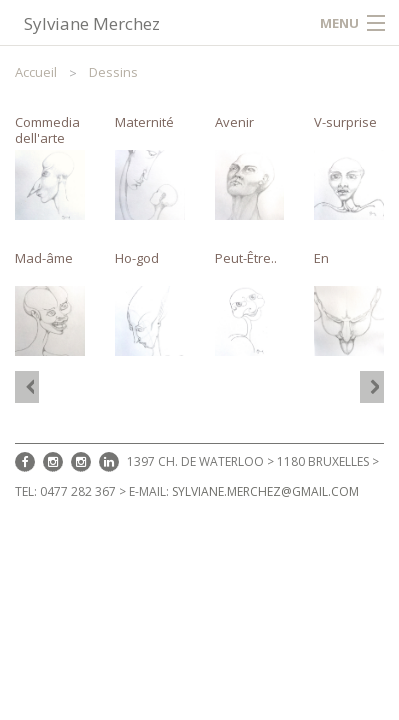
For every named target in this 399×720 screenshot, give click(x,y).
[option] (199, 235)
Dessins (113, 72)
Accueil (36, 72)
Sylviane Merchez (92, 23)
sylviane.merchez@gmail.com (265, 491)
